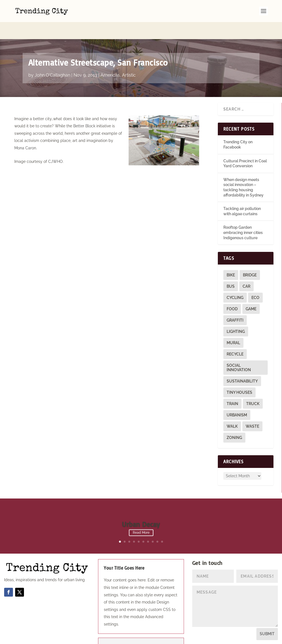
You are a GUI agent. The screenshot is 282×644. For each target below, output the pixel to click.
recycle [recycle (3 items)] (235, 337)
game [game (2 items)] (251, 292)
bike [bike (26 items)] (231, 258)
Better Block (84, 109)
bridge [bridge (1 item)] (250, 258)
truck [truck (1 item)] (253, 387)
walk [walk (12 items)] (232, 409)
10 (162, 525)
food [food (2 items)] (232, 292)
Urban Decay (141, 508)
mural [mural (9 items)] (233, 326)
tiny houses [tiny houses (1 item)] (239, 375)
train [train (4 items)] (232, 387)
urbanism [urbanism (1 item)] (237, 398)
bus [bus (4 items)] (231, 269)
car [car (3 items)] (246, 269)
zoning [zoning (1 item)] (234, 421)
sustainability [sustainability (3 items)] (242, 364)
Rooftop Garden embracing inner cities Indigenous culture (243, 215)
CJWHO (55, 144)
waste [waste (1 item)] (252, 409)
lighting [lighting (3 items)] (236, 314)
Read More (141, 517)
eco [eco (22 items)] (255, 281)
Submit (267, 617)
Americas (110, 58)
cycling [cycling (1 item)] (235, 281)
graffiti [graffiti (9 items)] (235, 303)
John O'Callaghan (52, 58)
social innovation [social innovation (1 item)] (239, 351)
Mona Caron (25, 131)
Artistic (129, 58)
